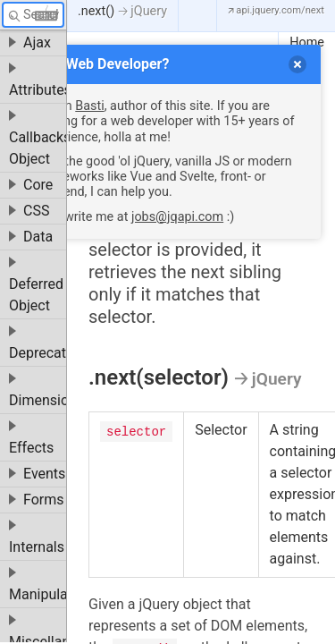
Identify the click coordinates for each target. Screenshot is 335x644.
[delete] (297, 64)
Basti (89, 106)
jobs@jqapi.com (177, 217)
